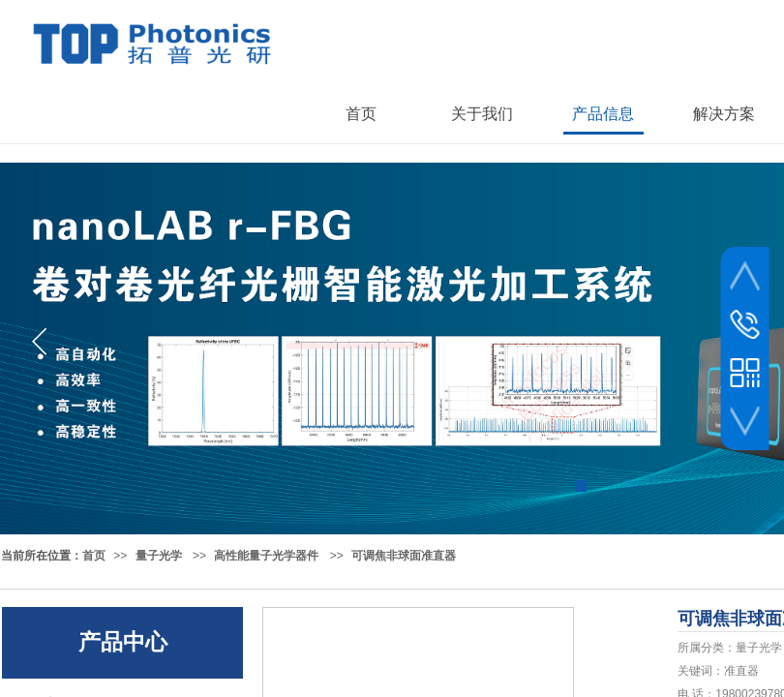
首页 (94, 556)
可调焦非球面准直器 (404, 556)
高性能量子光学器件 (266, 556)
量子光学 (159, 556)
